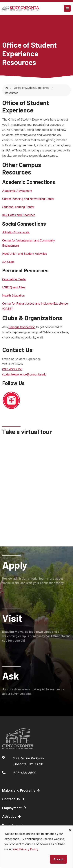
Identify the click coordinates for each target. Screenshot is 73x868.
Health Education (14, 295)
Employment (14, 808)
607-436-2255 (12, 369)
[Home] (7, 88)
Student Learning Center (18, 207)
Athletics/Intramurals (16, 232)
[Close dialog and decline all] (70, 828)
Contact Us (14, 799)
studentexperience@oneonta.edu (24, 374)
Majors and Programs (21, 790)
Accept (58, 859)
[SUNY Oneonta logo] (21, 8)
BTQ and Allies (16, 287)
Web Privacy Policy (25, 849)
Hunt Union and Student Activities (25, 254)
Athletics (12, 816)
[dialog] (36, 847)
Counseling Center (14, 279)
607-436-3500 (25, 773)
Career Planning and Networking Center (28, 199)
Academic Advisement (17, 191)
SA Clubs (8, 262)
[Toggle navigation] (67, 8)
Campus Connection (22, 327)
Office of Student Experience (32, 88)
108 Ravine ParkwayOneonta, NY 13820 (29, 761)
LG (4, 287)
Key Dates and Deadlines (19, 215)
